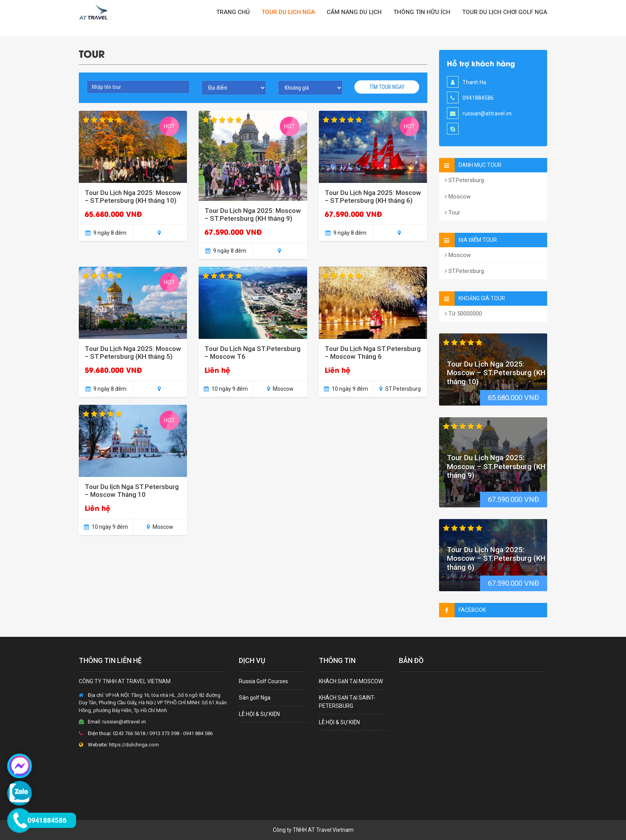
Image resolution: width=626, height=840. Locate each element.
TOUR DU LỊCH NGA (288, 12)
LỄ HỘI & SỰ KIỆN (259, 714)
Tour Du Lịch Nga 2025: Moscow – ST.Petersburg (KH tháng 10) (133, 197)
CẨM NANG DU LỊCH (354, 12)
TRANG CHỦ (233, 12)
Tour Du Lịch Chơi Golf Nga (505, 12)
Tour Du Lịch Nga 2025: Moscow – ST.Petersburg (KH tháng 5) (133, 353)
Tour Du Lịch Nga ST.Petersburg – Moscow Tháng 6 (373, 353)
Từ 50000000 (463, 314)
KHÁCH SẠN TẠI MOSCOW (351, 681)
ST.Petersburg (464, 180)
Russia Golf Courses (263, 681)
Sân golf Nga (255, 698)
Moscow (458, 197)
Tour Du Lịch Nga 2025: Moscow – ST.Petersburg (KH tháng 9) (253, 214)
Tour (453, 213)
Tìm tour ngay (387, 87)
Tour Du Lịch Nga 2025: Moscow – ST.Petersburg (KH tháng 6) (373, 197)
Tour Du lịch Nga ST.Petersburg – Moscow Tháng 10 (132, 491)
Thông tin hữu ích (422, 12)
